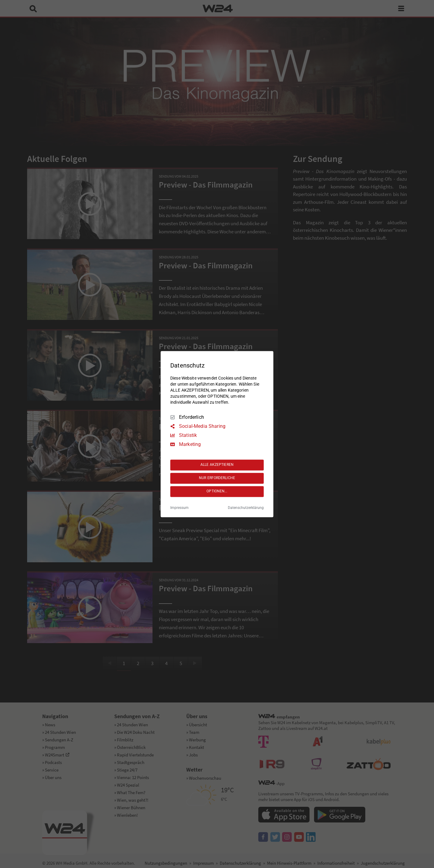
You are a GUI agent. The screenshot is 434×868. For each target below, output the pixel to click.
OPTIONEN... (217, 491)
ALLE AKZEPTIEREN (217, 465)
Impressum (179, 508)
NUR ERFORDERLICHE (217, 478)
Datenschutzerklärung (246, 508)
